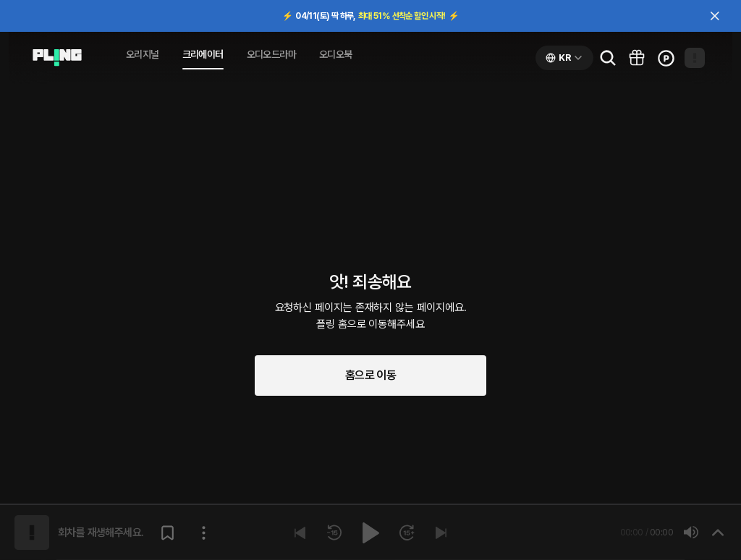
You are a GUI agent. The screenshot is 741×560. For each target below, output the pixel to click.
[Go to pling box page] (637, 58)
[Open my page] (695, 58)
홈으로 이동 (370, 375)
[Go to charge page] (666, 58)
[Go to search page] (608, 58)
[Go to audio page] (57, 58)
